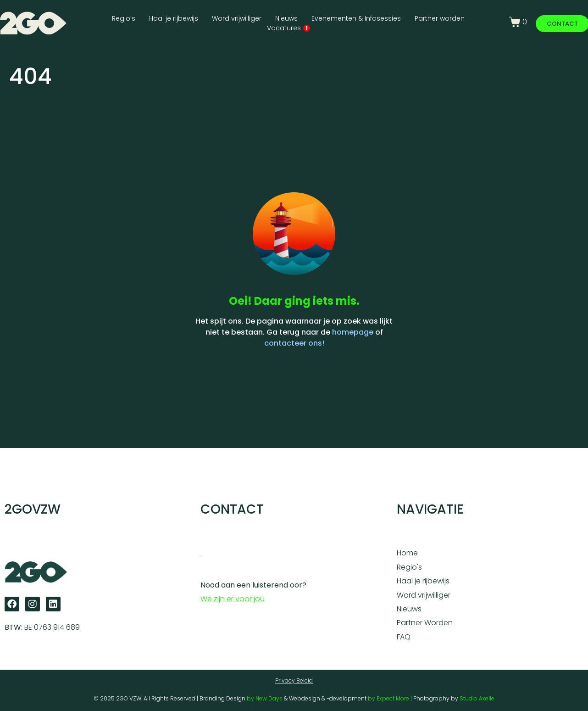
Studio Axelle (477, 698)
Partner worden (440, 18)
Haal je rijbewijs (174, 18)
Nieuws (286, 18)
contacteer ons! (294, 343)
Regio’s (124, 18)
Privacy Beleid (294, 680)
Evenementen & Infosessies (356, 18)
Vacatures (288, 28)
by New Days (265, 698)
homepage (353, 332)
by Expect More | (391, 698)
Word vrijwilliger (237, 18)
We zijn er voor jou (233, 599)
